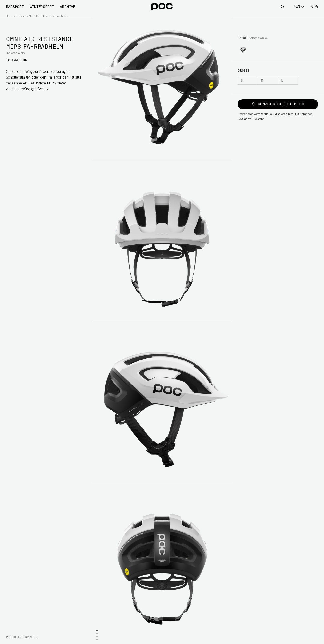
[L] (288, 81)
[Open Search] (283, 7)
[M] (268, 81)
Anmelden (306, 114)
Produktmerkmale (20, 637)
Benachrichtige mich (278, 104)
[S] (248, 81)
